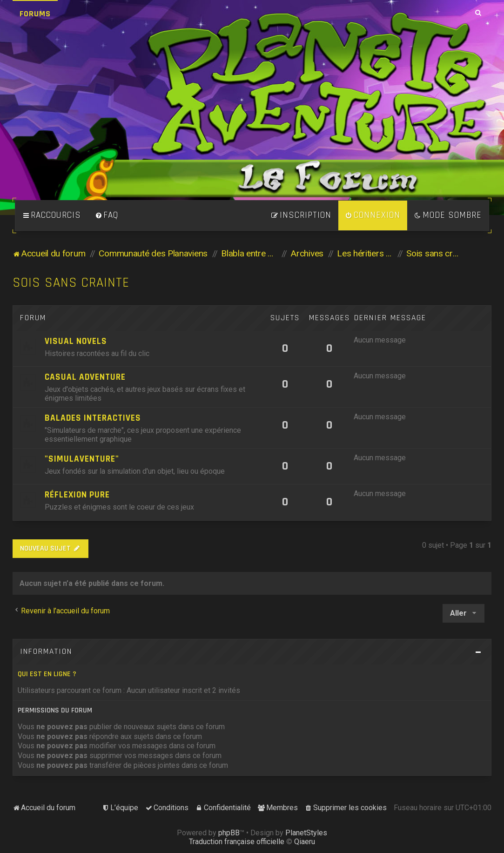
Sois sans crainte (71, 283)
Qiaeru (305, 842)
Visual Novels (76, 341)
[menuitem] (107, 215)
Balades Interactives (93, 418)
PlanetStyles (306, 833)
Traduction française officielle (237, 842)
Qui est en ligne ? (47, 674)
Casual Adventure (85, 377)
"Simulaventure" (82, 459)
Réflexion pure (77, 495)
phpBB (229, 833)
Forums (35, 14)
